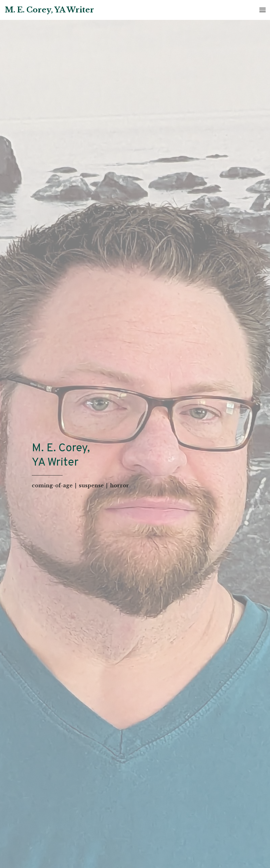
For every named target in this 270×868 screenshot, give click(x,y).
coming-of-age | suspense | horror (80, 485)
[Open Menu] (263, 10)
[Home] (50, 10)
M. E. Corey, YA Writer (61, 456)
